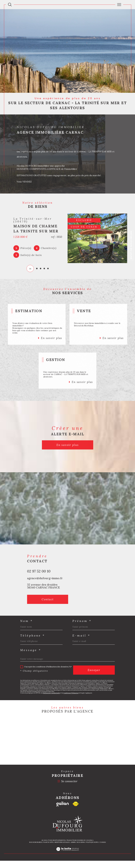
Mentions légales (62, 842)
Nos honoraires (36, 842)
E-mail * (81, 636)
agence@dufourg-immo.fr (45, 584)
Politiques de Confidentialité (51, 693)
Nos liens (81, 842)
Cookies (103, 842)
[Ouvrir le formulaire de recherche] (10, 5)
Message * (31, 650)
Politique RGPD (92, 842)
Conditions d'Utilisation (71, 693)
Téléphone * (33, 636)
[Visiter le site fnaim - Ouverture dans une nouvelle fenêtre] (76, 804)
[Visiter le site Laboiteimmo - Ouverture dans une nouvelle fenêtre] (67, 852)
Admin (73, 842)
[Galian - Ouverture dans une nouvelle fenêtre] (63, 804)
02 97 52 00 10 (39, 577)
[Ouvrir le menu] (119, 5)
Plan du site (48, 842)
